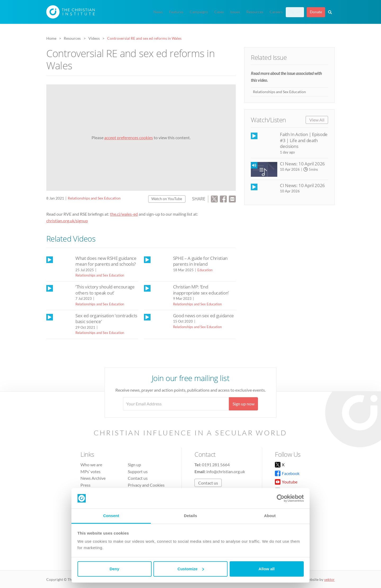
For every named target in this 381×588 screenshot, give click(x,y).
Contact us (138, 478)
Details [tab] (190, 516)
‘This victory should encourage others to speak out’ (105, 290)
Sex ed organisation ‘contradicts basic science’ (106, 318)
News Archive (93, 478)
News (158, 12)
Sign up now (244, 404)
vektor (329, 579)
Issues (235, 12)
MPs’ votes (90, 471)
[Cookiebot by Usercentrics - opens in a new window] (281, 498)
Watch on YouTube (167, 199)
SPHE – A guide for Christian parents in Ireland (200, 261)
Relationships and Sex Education (94, 198)
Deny (114, 569)
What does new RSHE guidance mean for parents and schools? (106, 261)
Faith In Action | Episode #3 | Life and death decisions (304, 140)
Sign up (295, 12)
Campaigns (199, 12)
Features (176, 12)
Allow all (267, 569)
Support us (138, 471)
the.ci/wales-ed (124, 214)
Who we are (91, 465)
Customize (191, 569)
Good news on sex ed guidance (203, 316)
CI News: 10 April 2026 (302, 164)
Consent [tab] (111, 516)
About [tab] (270, 516)
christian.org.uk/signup (67, 221)
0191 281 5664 (216, 465)
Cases (219, 12)
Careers (276, 12)
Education (205, 270)
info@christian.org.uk (226, 471)
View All (317, 120)
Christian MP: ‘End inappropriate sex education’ (201, 290)
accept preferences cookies (129, 137)
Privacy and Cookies (146, 485)
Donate (316, 12)
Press (85, 485)
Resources (255, 12)
